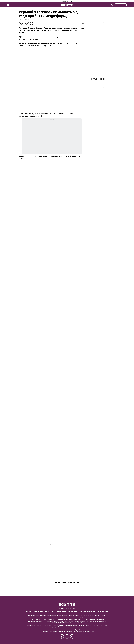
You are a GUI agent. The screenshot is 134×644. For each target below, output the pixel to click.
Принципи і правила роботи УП (90, 612)
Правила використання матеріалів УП (68, 612)
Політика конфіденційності (46, 612)
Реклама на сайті (32, 612)
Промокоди (104, 612)
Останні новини (99, 79)
